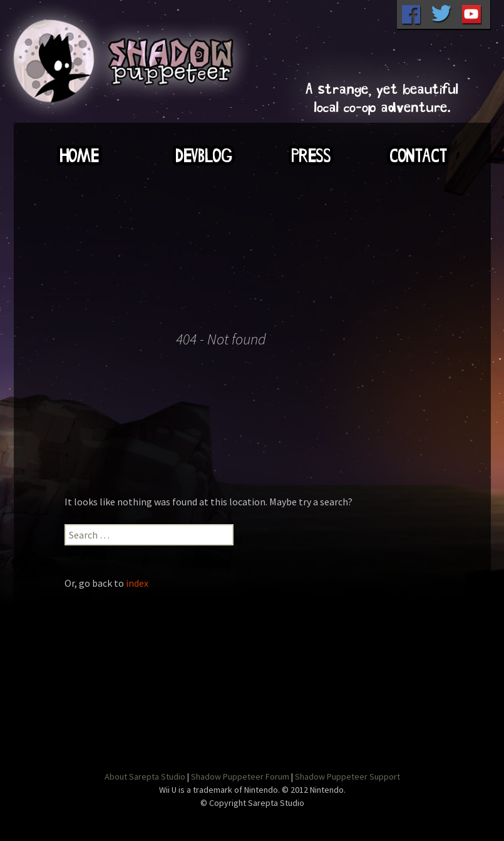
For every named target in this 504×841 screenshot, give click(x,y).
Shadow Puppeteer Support (347, 777)
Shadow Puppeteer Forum (240, 777)
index (137, 583)
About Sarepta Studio (145, 777)
